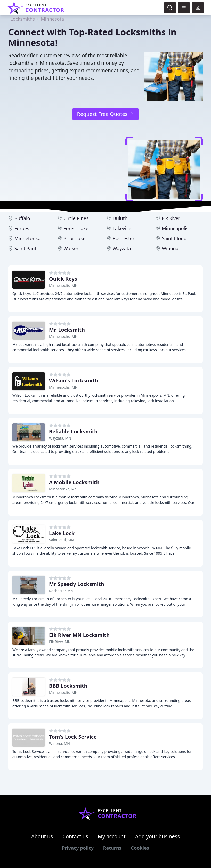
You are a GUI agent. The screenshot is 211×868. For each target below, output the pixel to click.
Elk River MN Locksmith (79, 635)
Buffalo (22, 218)
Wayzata (122, 248)
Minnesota (52, 19)
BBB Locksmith (68, 686)
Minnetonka (28, 238)
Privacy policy (78, 848)
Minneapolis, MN (63, 286)
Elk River (171, 218)
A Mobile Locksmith (74, 482)
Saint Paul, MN (61, 540)
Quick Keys (63, 279)
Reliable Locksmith (73, 431)
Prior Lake (74, 238)
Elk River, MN (60, 642)
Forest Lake (76, 228)
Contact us (75, 836)
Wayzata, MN (60, 438)
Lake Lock (62, 533)
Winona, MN (59, 743)
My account (112, 836)
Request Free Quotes (105, 114)
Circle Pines (76, 218)
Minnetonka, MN (63, 489)
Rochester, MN (61, 591)
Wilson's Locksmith (74, 381)
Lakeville (122, 228)
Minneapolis (175, 228)
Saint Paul (25, 248)
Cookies (140, 848)
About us (42, 836)
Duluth (120, 218)
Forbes (22, 228)
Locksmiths (23, 19)
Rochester (124, 238)
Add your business (157, 836)
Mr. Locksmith (67, 330)
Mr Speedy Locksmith (76, 584)
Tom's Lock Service (73, 737)
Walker (71, 248)
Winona (170, 248)
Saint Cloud (174, 238)
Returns (112, 848)
